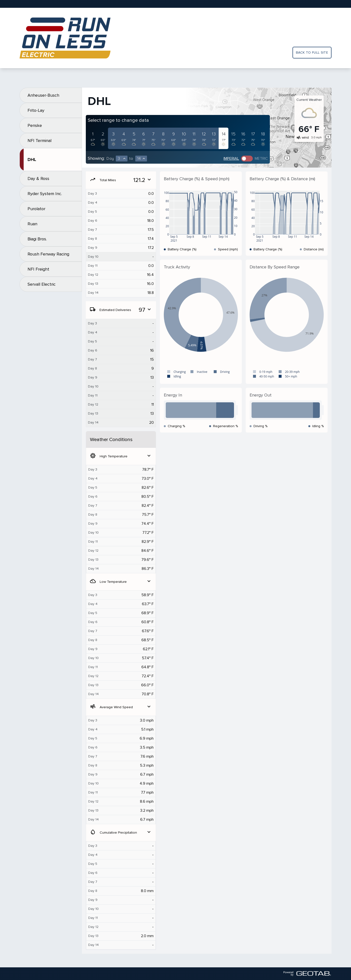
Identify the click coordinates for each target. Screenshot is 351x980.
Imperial (231, 159)
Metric (261, 159)
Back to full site (312, 52)
